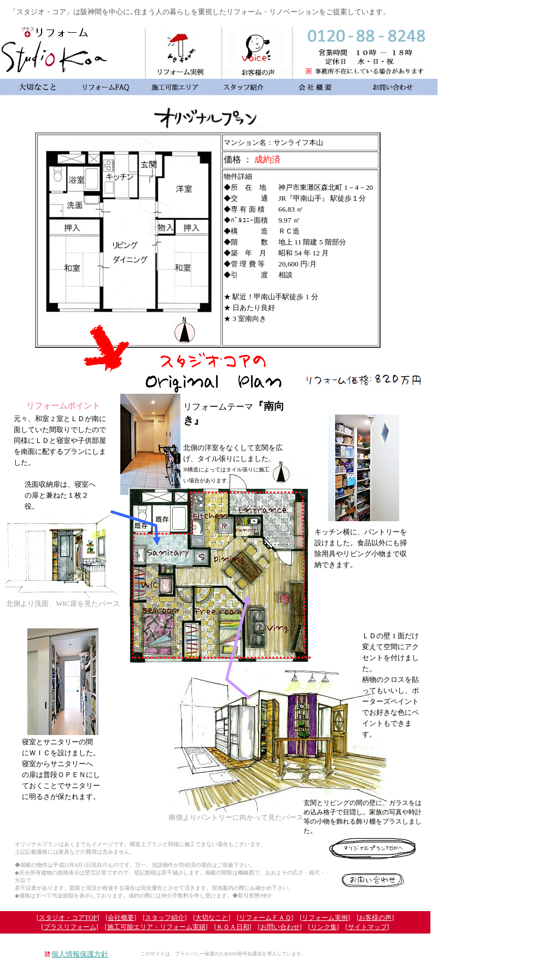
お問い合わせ (280, 927)
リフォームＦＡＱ (265, 918)
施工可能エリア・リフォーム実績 (156, 927)
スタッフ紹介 (165, 918)
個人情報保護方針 (80, 954)
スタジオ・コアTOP (68, 918)
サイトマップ (367, 927)
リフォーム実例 (325, 918)
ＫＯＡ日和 (233, 927)
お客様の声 (375, 918)
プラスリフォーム (70, 927)
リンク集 (324, 927)
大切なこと (212, 918)
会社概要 (121, 918)
